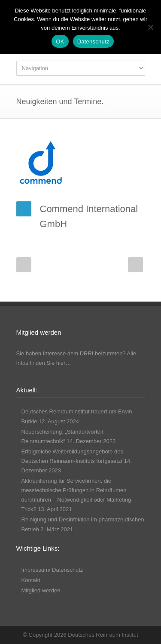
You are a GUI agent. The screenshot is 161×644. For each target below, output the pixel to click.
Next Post (135, 265)
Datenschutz (93, 42)
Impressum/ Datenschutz (52, 570)
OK (60, 42)
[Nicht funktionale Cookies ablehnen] (150, 27)
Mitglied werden (41, 590)
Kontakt (31, 580)
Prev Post (24, 265)
